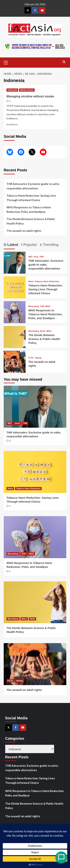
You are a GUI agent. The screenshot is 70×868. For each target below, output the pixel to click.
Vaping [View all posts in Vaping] (38, 358)
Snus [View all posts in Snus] (36, 257)
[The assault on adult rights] (15, 361)
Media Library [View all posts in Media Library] (27, 90)
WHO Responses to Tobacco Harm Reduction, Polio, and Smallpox (29, 209)
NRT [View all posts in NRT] (30, 257)
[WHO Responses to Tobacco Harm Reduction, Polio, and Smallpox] (15, 312)
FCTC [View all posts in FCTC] (31, 358)
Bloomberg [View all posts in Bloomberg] (34, 306)
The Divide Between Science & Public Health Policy (31, 221)
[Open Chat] (61, 857)
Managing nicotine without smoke (30, 96)
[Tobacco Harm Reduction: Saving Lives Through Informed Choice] (15, 287)
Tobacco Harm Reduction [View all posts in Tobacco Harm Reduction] (47, 281)
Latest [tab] (12, 245)
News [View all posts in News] (31, 281)
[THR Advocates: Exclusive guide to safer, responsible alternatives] (15, 262)
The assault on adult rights (24, 231)
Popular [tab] (30, 245)
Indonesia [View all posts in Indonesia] (12, 90)
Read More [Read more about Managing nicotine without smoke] (12, 124)
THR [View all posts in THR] (42, 257)
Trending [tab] (50, 245)
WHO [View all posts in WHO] (48, 306)
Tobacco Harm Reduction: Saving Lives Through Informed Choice (31, 198)
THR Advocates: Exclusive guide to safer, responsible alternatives (33, 186)
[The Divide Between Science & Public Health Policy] (15, 337)
